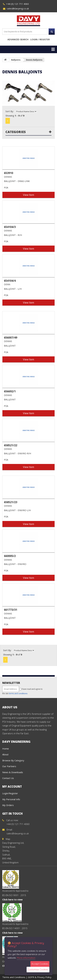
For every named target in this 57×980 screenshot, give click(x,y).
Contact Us (8, 778)
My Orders (8, 805)
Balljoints (16, 60)
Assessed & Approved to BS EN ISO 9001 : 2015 (15, 889)
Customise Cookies (38, 969)
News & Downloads (13, 772)
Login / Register (40, 39)
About (5, 754)
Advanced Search (18, 39)
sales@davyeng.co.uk (18, 9)
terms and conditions (18, 693)
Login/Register (10, 793)
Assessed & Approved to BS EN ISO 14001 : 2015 (15, 922)
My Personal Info (11, 799)
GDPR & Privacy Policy (40, 977)
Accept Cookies (40, 964)
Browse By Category (13, 760)
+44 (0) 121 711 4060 (17, 4)
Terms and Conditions (14, 977)
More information (26, 958)
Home (6, 749)
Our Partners (9, 766)
